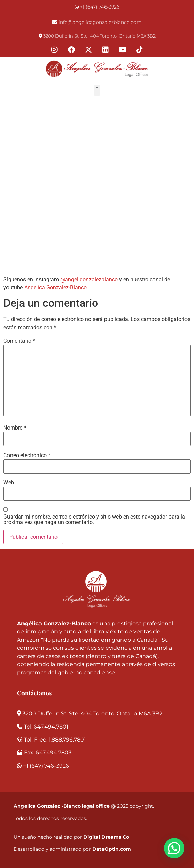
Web (9, 483)
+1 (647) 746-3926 (100, 7)
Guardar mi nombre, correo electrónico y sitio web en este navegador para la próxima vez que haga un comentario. (94, 520)
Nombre (15, 428)
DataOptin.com (112, 849)
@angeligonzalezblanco (89, 279)
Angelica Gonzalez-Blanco (55, 288)
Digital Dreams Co (106, 837)
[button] (97, 90)
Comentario (19, 341)
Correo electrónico (27, 455)
